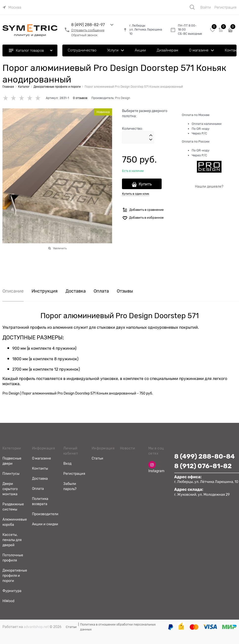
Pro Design (123, 98)
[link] (12, 7)
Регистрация (225, 7)
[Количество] (138, 137)
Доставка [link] (76, 291)
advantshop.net (36, 627)
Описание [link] (13, 291)
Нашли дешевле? (209, 186)
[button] (151, 135)
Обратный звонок (84, 35)
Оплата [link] (101, 291)
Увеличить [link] (60, 248)
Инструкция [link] (45, 291)
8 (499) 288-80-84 (205, 456)
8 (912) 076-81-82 (203, 466)
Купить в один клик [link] (136, 194)
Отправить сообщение (88, 30)
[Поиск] (192, 7)
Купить (145, 184)
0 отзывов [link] (80, 98)
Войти (206, 7)
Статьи (71, 627)
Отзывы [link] (125, 291)
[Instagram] (152, 465)
